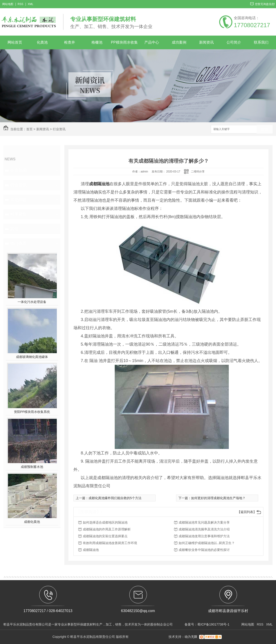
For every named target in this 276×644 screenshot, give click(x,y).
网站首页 (15, 42)
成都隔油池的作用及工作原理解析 (107, 529)
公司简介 (234, 42)
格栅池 (97, 42)
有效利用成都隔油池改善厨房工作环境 (110, 543)
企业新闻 (18, 170)
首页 (29, 129)
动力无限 (191, 637)
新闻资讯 (206, 42)
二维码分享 (198, 172)
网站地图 (8, 4)
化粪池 (42, 42)
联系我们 (261, 42)
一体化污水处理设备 (32, 302)
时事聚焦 (18, 214)
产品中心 (152, 42)
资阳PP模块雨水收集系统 (32, 412)
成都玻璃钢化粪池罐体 (32, 357)
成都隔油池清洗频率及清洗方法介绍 (204, 529)
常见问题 (18, 200)
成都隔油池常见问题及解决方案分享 (204, 522)
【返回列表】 (247, 512)
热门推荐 (18, 243)
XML (30, 4)
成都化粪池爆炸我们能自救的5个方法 (115, 498)
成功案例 (179, 42)
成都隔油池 (91, 550)
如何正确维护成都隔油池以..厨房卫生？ (207, 543)
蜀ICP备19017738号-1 (213, 624)
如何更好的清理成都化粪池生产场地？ (218, 498)
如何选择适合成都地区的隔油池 (105, 522)
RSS (20, 4)
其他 (14, 229)
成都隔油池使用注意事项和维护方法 (204, 536)
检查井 (70, 42)
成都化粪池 (32, 522)
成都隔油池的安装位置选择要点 (105, 536)
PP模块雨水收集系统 (124, 45)
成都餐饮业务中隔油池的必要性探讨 (204, 550)
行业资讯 (59, 129)
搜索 (265, 129)
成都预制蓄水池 (32, 467)
